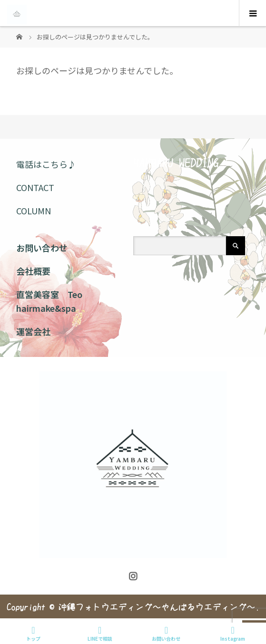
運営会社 (33, 331)
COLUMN (34, 211)
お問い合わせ (42, 248)
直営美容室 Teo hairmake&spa (49, 301)
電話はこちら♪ (46, 164)
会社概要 (33, 271)
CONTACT (35, 187)
